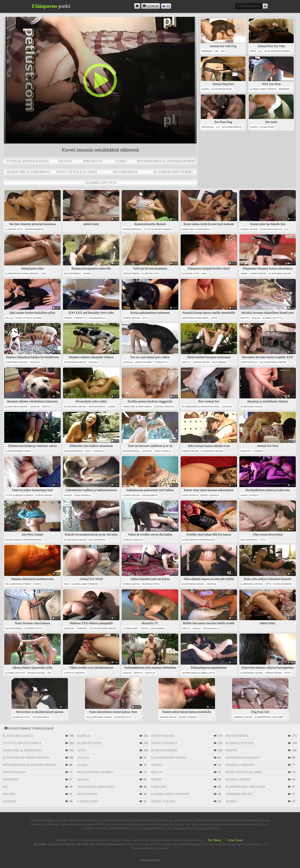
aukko (121, 161)
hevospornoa (125, 172)
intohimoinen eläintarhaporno (166, 161)
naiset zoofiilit (210, 495)
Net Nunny (215, 840)
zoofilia (35, 362)
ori (217, 51)
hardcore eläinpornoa (29, 172)
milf (223, 51)
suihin (205, 89)
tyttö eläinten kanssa (28, 161)
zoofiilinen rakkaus (243, 758)
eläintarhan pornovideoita (22, 274)
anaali (197, 628)
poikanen (159, 787)
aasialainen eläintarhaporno (24, 540)
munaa (157, 765)
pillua (9, 318)
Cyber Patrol (235, 840)
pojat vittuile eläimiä (77, 172)
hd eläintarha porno (277, 51)
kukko (68, 495)
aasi (44, 274)
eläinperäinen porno (173, 172)
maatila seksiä (238, 779)
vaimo (244, 274)
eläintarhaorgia (222, 89)
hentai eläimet (144, 362)
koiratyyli (81, 318)
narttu (245, 318)
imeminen (207, 51)
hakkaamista (150, 495)
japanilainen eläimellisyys (198, 673)
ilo (260, 51)
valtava (65, 161)
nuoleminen (219, 362)
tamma (68, 318)
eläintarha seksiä (271, 229)
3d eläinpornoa (232, 127)
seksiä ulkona (36, 673)
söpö (253, 51)
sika (204, 274)
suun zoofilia (249, 362)
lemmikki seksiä (243, 717)
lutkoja (10, 801)
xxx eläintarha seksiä (273, 362)
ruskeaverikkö (34, 229)
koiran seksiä (249, 229)
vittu (145, 318)
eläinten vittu (14, 229)
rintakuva (93, 161)
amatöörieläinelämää (195, 318)
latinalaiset (267, 127)
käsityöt (246, 451)
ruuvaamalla (98, 318)
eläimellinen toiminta (263, 89)
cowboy (259, 451)
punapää (82, 628)
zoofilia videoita (164, 407)
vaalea (256, 318)
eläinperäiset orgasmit (269, 717)
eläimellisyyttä (101, 183)
